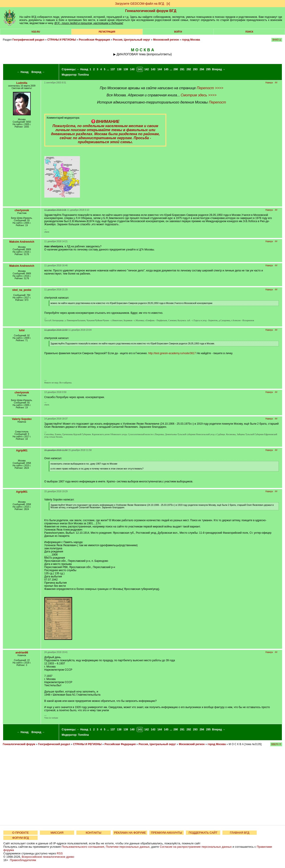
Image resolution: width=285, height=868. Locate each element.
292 (189, 69)
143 (153, 69)
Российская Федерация (94, 40)
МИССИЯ (57, 833)
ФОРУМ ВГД (21, 838)
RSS (60, 853)
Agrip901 (22, 451)
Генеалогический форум (19, 744)
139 (126, 69)
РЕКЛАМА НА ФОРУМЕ (130, 833)
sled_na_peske (22, 290)
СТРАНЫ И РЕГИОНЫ (62, 40)
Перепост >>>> (210, 88)
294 (202, 69)
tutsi (22, 330)
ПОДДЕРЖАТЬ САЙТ (203, 833)
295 (208, 69)
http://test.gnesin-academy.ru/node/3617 (172, 353)
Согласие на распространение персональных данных (196, 847)
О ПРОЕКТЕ (20, 833)
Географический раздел (28, 40)
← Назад (23, 72)
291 (182, 69)
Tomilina (83, 75)
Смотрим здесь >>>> (198, 95)
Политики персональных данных (128, 847)
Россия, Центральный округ (131, 40)
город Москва (191, 40)
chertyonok (22, 210)
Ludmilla (22, 83)
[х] (168, 4)
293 (195, 69)
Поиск (249, 32)
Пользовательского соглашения (83, 847)
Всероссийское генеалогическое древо (48, 857)
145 (166, 69)
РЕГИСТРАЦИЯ (107, 32)
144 (160, 69)
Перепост (217, 102)
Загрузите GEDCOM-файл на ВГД (140, 4)
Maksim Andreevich (22, 242)
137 (113, 69)
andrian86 (22, 653)
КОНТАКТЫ (94, 833)
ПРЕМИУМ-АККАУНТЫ (166, 833)
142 (147, 69)
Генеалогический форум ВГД (151, 11)
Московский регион (166, 40)
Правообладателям (23, 860)
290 (176, 69)
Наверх (269, 83)
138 (119, 69)
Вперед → (38, 72)
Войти (178, 32)
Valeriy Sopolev (22, 419)
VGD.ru (36, 32)
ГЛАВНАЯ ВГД (240, 833)
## (276, 83)
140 (132, 69)
